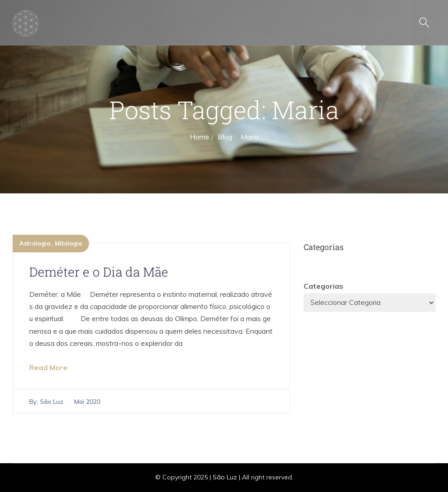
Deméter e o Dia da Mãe (99, 272)
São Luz (52, 402)
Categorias (323, 286)
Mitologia (69, 243)
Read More (48, 367)
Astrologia (35, 243)
